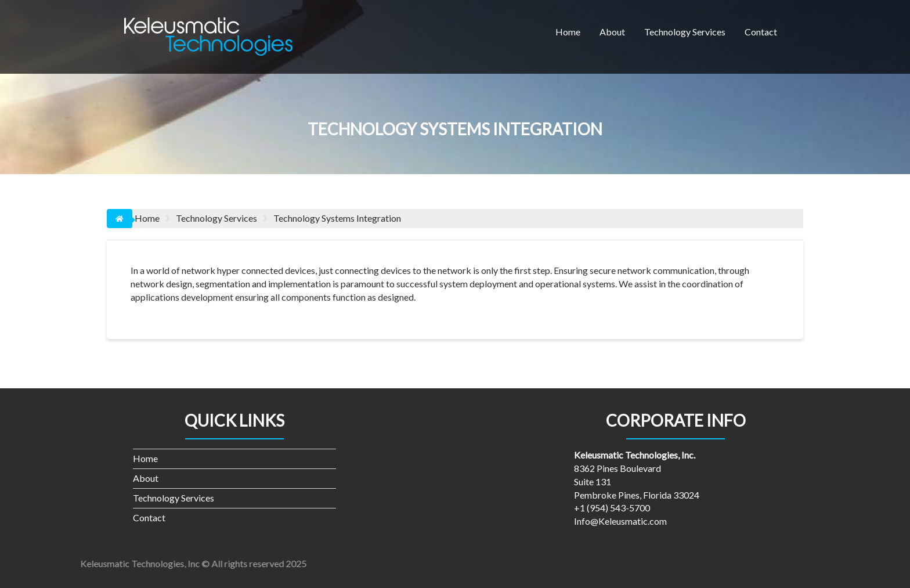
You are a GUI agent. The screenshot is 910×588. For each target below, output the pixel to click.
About (612, 32)
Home (568, 32)
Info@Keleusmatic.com (620, 521)
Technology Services (685, 32)
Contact (761, 32)
